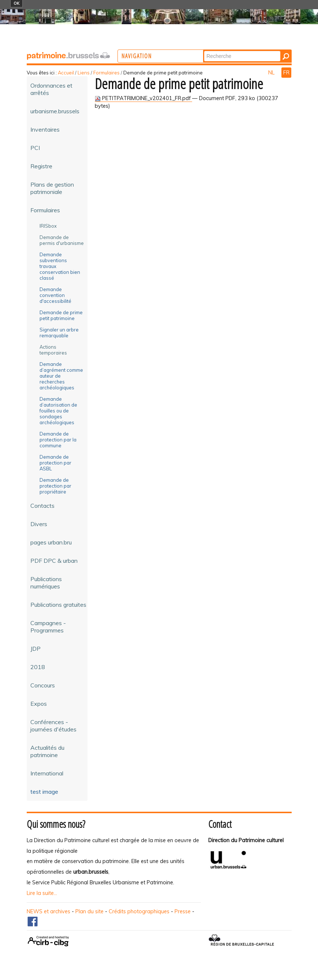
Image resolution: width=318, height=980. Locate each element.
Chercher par (231, 50)
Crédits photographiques (139, 911)
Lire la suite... (42, 893)
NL (272, 73)
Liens (84, 73)
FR (286, 73)
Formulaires (106, 73)
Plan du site (89, 911)
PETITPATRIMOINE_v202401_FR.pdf (143, 98)
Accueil (66, 73)
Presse (183, 911)
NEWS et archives (48, 911)
